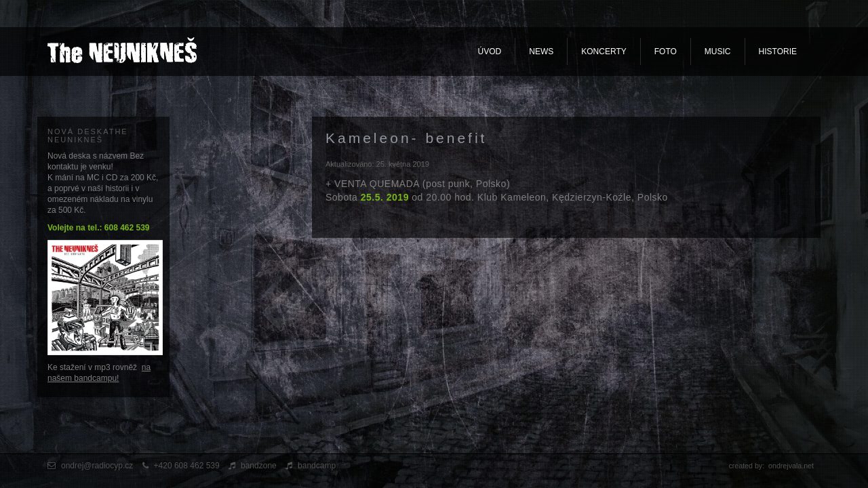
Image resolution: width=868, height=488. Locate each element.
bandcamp (317, 466)
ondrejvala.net (791, 466)
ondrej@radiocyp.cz (97, 466)
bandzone (259, 466)
